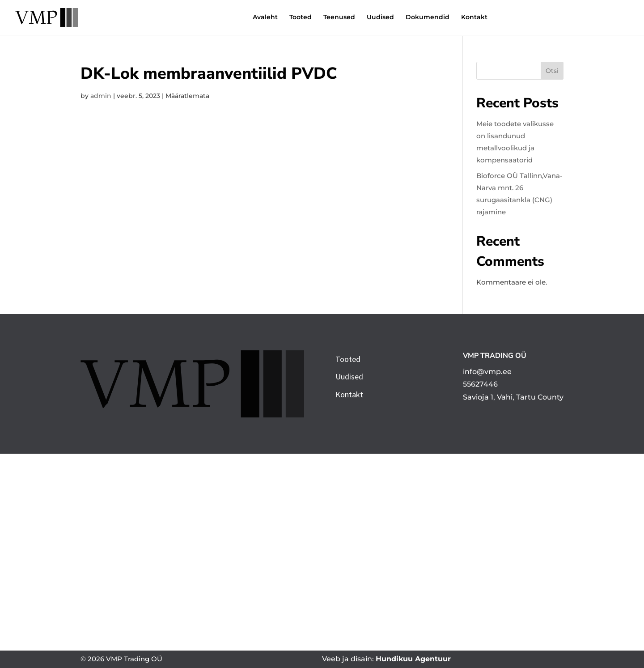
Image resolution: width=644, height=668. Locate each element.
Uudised (338, 18)
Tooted (258, 18)
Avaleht (223, 18)
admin (101, 96)
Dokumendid (385, 18)
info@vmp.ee (487, 372)
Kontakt (432, 18)
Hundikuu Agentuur (413, 659)
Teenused (297, 18)
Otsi (552, 71)
